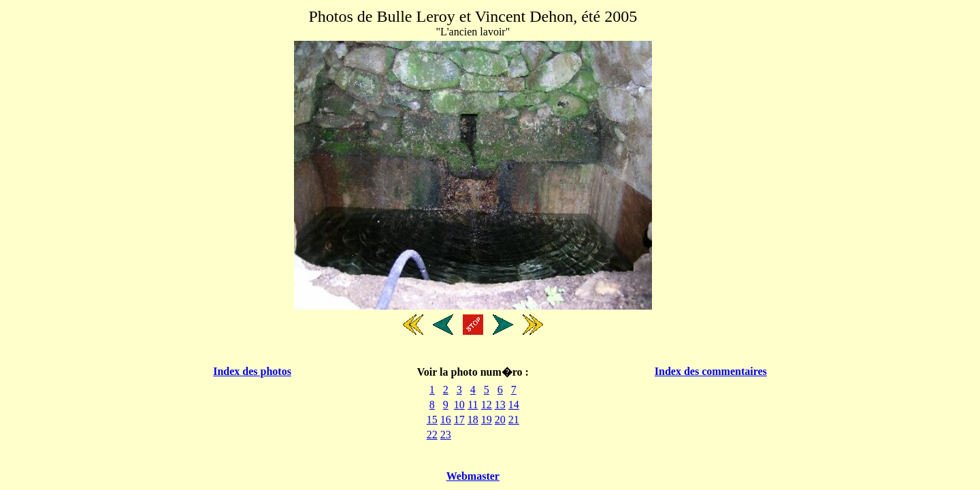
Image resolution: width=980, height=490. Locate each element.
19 (487, 420)
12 (487, 405)
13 (500, 405)
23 (446, 435)
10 (459, 405)
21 (514, 420)
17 (459, 420)
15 (432, 420)
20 (500, 420)
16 (446, 420)
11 (473, 405)
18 (473, 420)
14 (514, 405)
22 (432, 435)
